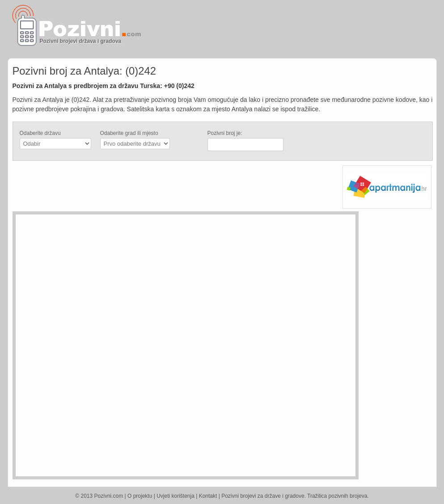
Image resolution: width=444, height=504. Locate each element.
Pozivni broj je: (225, 133)
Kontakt (208, 496)
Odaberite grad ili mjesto (129, 133)
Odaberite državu (40, 133)
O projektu (140, 496)
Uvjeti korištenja (175, 496)
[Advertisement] (328, 29)
